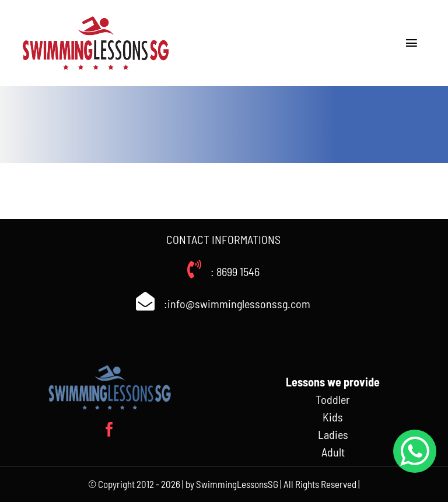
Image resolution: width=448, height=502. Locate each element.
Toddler (333, 399)
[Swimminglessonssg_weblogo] (96, 18)
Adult (333, 452)
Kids (333, 417)
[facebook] (109, 429)
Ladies (333, 434)
